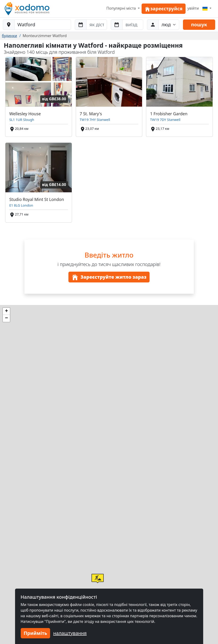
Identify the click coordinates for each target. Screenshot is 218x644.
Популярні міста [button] (122, 8)
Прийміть (36, 633)
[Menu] (207, 8)
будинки (9, 36)
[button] (98, 578)
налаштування (70, 633)
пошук (199, 25)
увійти (193, 8)
